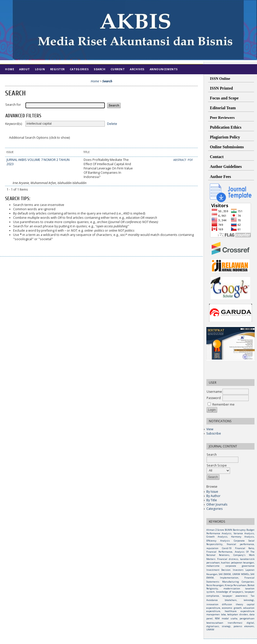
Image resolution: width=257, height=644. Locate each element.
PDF (190, 160)
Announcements (164, 69)
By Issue (212, 492)
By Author (213, 496)
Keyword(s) (14, 124)
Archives (137, 69)
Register (57, 69)
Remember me (223, 404)
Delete (112, 123)
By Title (212, 500)
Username (214, 392)
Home (10, 69)
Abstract (180, 160)
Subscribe (214, 433)
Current (118, 69)
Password (214, 398)
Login (40, 69)
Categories (214, 509)
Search (100, 69)
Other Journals (217, 504)
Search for (13, 105)
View (210, 429)
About (25, 69)
